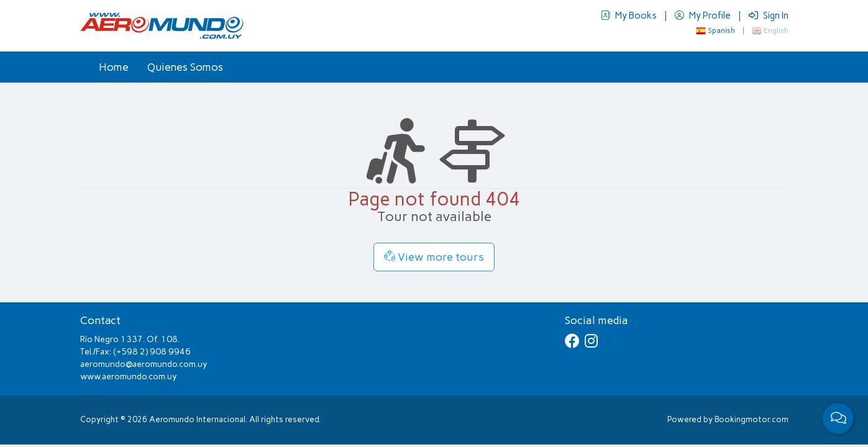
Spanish (715, 30)
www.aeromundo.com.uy (129, 377)
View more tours (434, 257)
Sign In (769, 16)
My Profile (704, 16)
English (770, 30)
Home (114, 67)
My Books (630, 16)
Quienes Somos (185, 67)
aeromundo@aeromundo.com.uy (144, 364)
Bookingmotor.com (752, 419)
